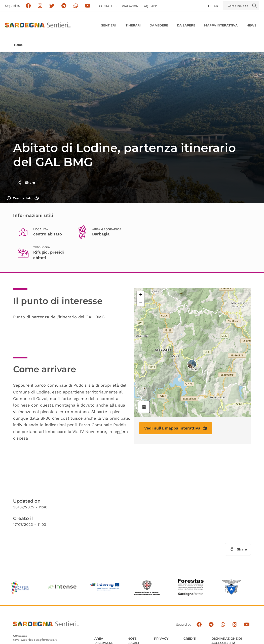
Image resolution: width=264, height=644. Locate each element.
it (210, 6)
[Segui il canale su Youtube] (88, 6)
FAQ (145, 6)
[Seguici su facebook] (28, 6)
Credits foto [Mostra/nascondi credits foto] (23, 198)
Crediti (190, 639)
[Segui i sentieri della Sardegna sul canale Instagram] (40, 6)
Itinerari (133, 25)
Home (18, 45)
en (216, 6)
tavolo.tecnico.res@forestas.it (35, 640)
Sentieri (108, 25)
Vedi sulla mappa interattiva (176, 428)
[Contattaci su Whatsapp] (76, 6)
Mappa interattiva (221, 25)
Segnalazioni (128, 6)
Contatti (106, 6)
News (251, 25)
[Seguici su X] (52, 6)
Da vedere (159, 25)
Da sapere (186, 25)
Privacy (161, 639)
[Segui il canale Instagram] (235, 625)
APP (154, 6)
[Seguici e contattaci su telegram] (64, 6)
